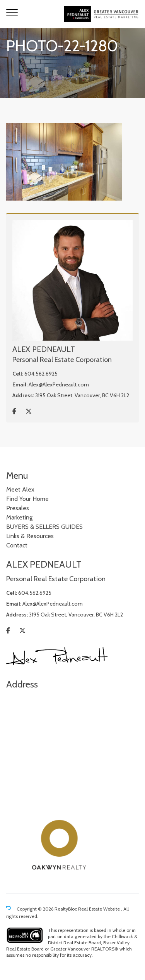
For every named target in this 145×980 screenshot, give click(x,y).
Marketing (19, 517)
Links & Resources (30, 536)
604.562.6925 (41, 374)
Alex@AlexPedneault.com (59, 384)
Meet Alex (20, 489)
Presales (18, 508)
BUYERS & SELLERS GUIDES (44, 527)
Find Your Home (27, 499)
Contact (17, 545)
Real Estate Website (100, 909)
